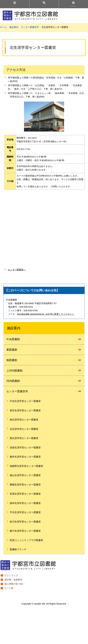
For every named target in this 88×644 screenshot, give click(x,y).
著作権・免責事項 (13, 580)
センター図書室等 (30, 27)
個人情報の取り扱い (14, 584)
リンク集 (9, 588)
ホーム (3, 27)
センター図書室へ (17, 270)
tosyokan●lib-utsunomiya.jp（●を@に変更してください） (46, 314)
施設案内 (14, 27)
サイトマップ (11, 575)
